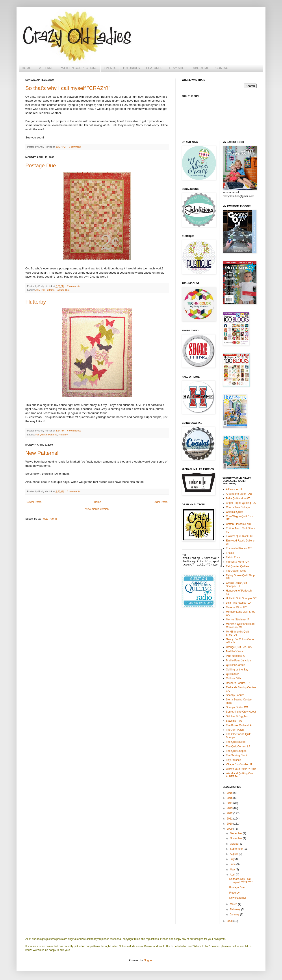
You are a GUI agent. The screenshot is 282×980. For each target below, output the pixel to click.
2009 (230, 829)
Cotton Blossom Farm (239, 524)
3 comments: (74, 491)
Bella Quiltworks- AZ (238, 498)
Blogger (148, 960)
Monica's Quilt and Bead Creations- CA (240, 625)
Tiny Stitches (234, 760)
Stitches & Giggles (237, 716)
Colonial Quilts (235, 512)
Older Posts (160, 502)
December (236, 833)
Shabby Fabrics (235, 695)
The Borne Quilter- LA (239, 725)
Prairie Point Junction (238, 661)
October (235, 844)
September (237, 849)
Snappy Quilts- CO (237, 707)
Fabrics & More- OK (238, 562)
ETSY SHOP (178, 68)
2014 (230, 803)
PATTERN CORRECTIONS (79, 68)
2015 (230, 798)
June (233, 864)
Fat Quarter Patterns (46, 435)
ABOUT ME (201, 68)
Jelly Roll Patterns (45, 290)
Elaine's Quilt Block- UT (240, 536)
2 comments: (74, 286)
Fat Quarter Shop (236, 571)
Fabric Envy (233, 557)
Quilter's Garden (236, 665)
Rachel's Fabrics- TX (238, 683)
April (233, 875)
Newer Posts (34, 502)
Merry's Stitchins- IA (238, 620)
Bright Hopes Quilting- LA (241, 503)
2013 (230, 808)
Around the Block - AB (239, 494)
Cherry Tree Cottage (238, 507)
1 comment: (75, 147)
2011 (230, 819)
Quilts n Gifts (234, 678)
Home (98, 502)
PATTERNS (45, 68)
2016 (230, 793)
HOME (26, 68)
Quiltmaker (232, 674)
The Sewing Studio (237, 755)
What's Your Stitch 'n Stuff (241, 769)
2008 (230, 921)
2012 (230, 813)
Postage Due (41, 165)
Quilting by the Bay (237, 670)
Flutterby (36, 302)
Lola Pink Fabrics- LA (239, 603)
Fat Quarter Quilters (238, 566)
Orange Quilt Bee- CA (239, 647)
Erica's (230, 553)
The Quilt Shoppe (236, 751)
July (233, 859)
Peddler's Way (235, 651)
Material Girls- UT (236, 607)
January (235, 915)
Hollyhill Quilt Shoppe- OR (241, 598)
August (234, 854)
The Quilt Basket (236, 742)
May (233, 870)
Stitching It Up (234, 721)
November (236, 838)
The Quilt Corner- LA (238, 747)
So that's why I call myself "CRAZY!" (68, 88)
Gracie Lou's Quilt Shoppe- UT (237, 584)
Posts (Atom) (49, 519)
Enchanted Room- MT (239, 548)
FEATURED (154, 68)
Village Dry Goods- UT (239, 764)
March (234, 904)
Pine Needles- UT (237, 656)
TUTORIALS (131, 68)
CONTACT (223, 68)
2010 (230, 824)
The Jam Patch (235, 730)
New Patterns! (42, 453)
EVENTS (110, 68)
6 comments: (74, 431)
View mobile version (97, 509)
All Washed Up (235, 489)
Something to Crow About (241, 712)
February (235, 909)
